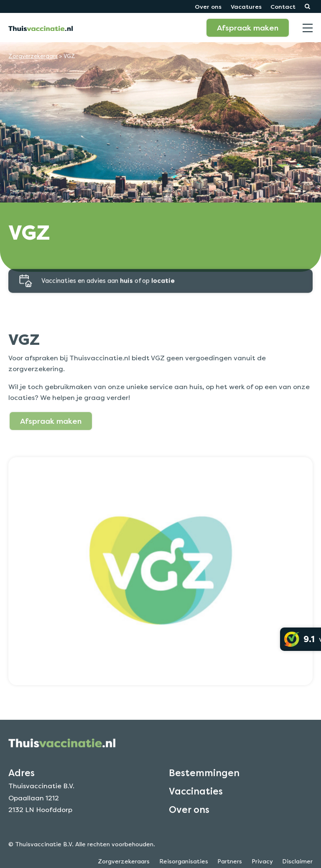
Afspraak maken (248, 28)
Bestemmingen (204, 783)
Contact (283, 6)
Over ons (208, 6)
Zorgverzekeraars (33, 56)
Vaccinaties (196, 801)
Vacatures (246, 6)
